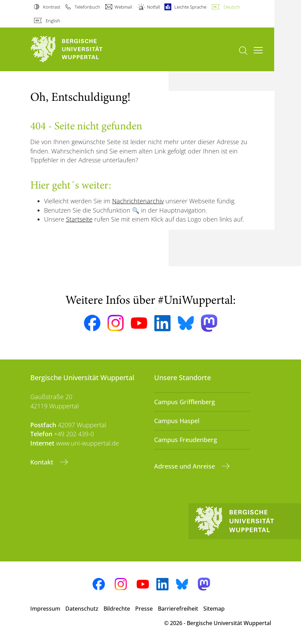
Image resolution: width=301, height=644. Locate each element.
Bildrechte (117, 609)
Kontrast (52, 7)
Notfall (153, 7)
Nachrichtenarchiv (138, 201)
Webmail (123, 7)
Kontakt (43, 462)
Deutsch (232, 7)
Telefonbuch (87, 7)
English (53, 21)
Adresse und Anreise (185, 466)
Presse (144, 609)
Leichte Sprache (190, 7)
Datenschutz (82, 609)
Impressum (45, 609)
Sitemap (214, 609)
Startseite (79, 219)
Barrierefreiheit (178, 609)
